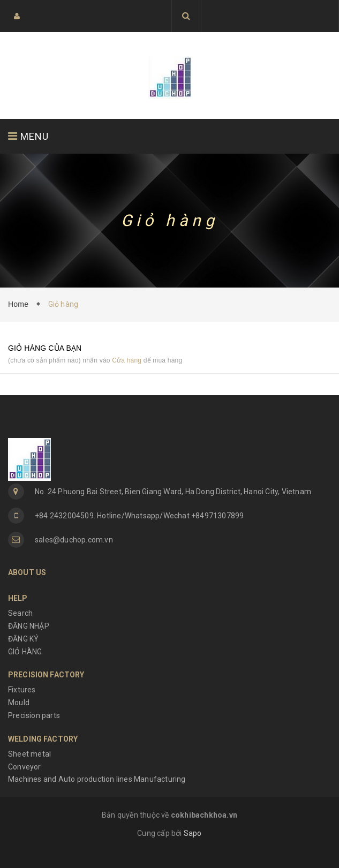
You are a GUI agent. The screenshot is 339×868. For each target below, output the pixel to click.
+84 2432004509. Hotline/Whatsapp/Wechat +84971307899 (139, 516)
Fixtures (22, 690)
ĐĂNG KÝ (23, 639)
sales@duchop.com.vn (74, 540)
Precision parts (34, 715)
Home (20, 304)
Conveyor (25, 767)
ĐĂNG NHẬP (29, 626)
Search (20, 613)
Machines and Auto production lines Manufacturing (97, 779)
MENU (28, 136)
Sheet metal (29, 754)
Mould (19, 703)
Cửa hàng (127, 360)
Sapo (193, 833)
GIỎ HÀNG (25, 652)
